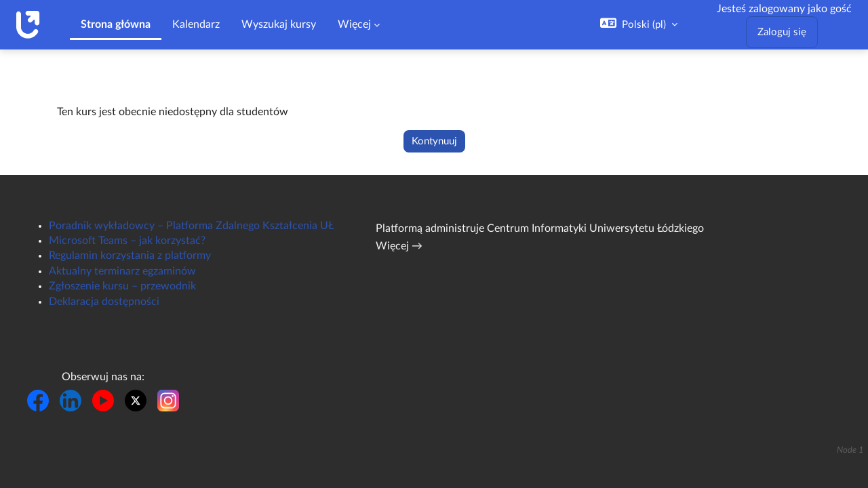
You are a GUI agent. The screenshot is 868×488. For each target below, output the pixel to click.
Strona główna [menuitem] (116, 24)
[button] (639, 24)
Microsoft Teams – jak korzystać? (127, 241)
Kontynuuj (434, 141)
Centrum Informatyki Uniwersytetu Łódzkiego (595, 228)
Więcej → (399, 246)
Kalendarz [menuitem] (196, 24)
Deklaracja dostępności (104, 302)
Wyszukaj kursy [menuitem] (279, 24)
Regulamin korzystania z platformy (130, 256)
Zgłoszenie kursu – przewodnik (122, 286)
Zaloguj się (782, 32)
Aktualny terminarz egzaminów (122, 271)
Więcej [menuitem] (354, 24)
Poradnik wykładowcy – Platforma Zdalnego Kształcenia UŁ (191, 226)
